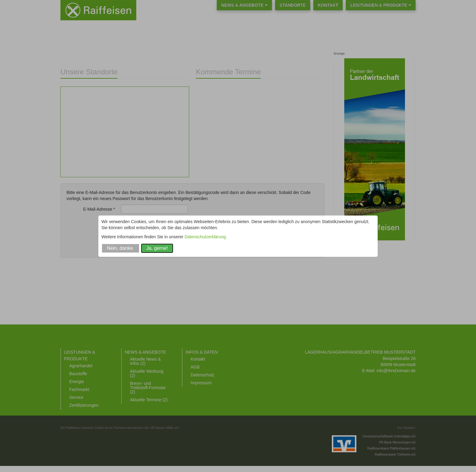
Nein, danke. (121, 248)
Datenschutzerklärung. (206, 237)
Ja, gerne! (157, 248)
